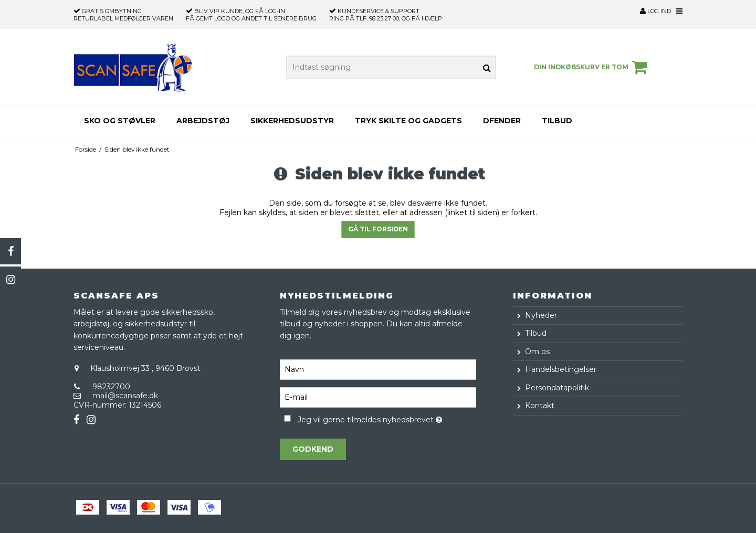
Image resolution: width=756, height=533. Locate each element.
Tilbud (557, 121)
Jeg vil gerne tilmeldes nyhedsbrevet (387, 418)
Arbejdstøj (203, 121)
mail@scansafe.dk (125, 396)
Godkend (313, 449)
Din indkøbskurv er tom (592, 67)
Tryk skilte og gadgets (408, 121)
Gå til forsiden (378, 229)
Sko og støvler (120, 121)
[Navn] (378, 369)
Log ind (655, 11)
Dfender (502, 121)
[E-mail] (378, 397)
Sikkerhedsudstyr (292, 121)
